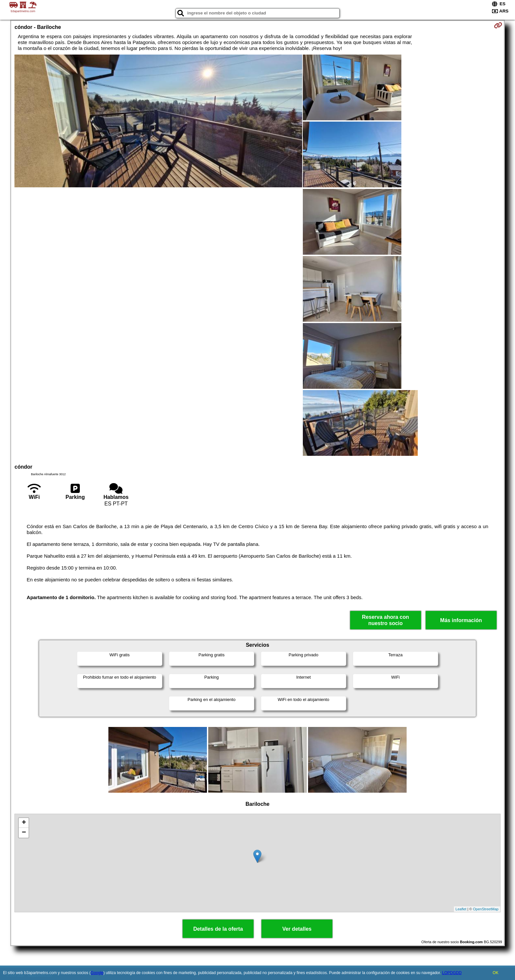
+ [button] (24, 823)
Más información (461, 620)
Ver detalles (297, 929)
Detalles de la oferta (218, 929)
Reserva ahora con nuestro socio (385, 620)
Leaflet (461, 909)
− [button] (24, 833)
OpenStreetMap (486, 909)
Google (97, 973)
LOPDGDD (452, 973)
